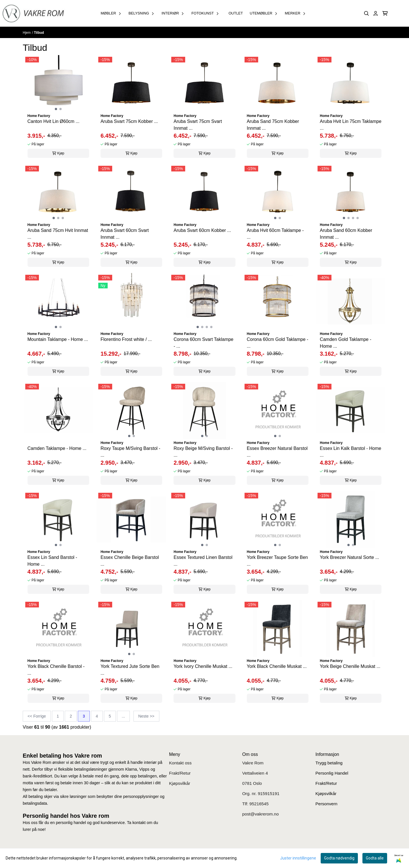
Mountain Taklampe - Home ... (58, 339)
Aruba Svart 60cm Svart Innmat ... (125, 234)
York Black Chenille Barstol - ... (56, 670)
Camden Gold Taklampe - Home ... (346, 343)
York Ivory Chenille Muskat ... (203, 666)
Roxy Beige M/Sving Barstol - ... (203, 452)
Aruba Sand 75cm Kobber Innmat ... (273, 125)
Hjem (27, 33)
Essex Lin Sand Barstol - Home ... (52, 561)
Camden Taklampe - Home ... (57, 448)
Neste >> (146, 716)
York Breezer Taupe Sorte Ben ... (277, 561)
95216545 (259, 804)
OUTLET (236, 13)
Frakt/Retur (180, 773)
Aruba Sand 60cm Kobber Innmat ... (346, 234)
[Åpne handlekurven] (385, 13)
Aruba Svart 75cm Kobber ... (129, 121)
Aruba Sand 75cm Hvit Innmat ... (58, 234)
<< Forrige (37, 716)
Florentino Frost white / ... (126, 339)
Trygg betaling (329, 763)
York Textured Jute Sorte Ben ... (130, 670)
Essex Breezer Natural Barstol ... (277, 452)
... (124, 716)
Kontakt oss (180, 763)
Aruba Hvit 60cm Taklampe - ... (275, 234)
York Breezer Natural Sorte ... (349, 557)
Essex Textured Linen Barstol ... (203, 561)
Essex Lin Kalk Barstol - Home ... (350, 452)
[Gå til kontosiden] (376, 13)
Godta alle (375, 858)
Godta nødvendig (339, 858)
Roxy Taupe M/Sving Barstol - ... (130, 452)
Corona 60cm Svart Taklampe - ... (203, 343)
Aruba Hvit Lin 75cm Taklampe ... (351, 125)
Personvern (326, 804)
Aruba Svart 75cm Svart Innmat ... (198, 125)
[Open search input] (367, 13)
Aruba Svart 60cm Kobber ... (202, 230)
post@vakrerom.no (261, 814)
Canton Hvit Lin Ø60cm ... (54, 121)
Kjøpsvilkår (180, 783)
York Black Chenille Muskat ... (277, 666)
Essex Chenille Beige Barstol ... (130, 561)
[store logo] (33, 13)
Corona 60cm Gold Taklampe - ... (278, 343)
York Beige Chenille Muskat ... (350, 666)
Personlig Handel (332, 773)
